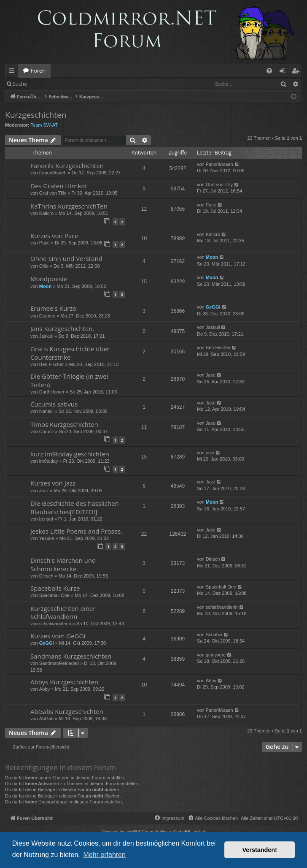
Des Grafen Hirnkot (59, 186)
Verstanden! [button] (260, 850)
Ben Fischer (52, 364)
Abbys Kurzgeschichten (64, 682)
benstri (46, 519)
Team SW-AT (44, 125)
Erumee (47, 316)
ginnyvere (216, 655)
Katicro (46, 213)
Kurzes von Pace (54, 236)
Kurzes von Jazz (53, 483)
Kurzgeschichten (36, 115)
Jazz (44, 491)
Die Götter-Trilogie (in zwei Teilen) (69, 380)
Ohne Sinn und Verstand (66, 258)
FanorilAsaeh (53, 173)
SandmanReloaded (59, 663)
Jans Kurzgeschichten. (62, 328)
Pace (211, 205)
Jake (211, 375)
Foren (38, 71)
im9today (49, 461)
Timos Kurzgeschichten (64, 424)
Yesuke (47, 538)
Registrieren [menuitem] (297, 72)
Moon (212, 257)
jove (210, 453)
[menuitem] (269, 71)
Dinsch (46, 576)
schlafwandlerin (55, 624)
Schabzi (214, 635)
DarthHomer (52, 392)
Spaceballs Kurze (55, 588)
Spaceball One (54, 595)
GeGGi (213, 307)
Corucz (47, 431)
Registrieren (90, 84)
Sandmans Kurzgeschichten (71, 656)
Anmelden (51, 84)
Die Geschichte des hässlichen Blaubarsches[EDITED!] (75, 507)
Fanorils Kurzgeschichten (67, 165)
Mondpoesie (49, 279)
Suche (20, 84)
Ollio (44, 266)
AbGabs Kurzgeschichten (67, 711)
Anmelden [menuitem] (285, 72)
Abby (44, 689)
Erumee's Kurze (53, 308)
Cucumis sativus (54, 404)
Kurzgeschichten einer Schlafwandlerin (63, 612)
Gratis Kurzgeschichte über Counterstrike (70, 353)
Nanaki (46, 411)
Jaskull (46, 336)
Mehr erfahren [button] (104, 855)
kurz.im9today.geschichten (70, 454)
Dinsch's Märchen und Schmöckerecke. (63, 564)
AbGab (46, 719)
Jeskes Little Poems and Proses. (76, 531)
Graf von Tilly (53, 193)
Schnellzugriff (13, 72)
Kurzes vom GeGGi (58, 636)
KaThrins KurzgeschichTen (69, 206)
